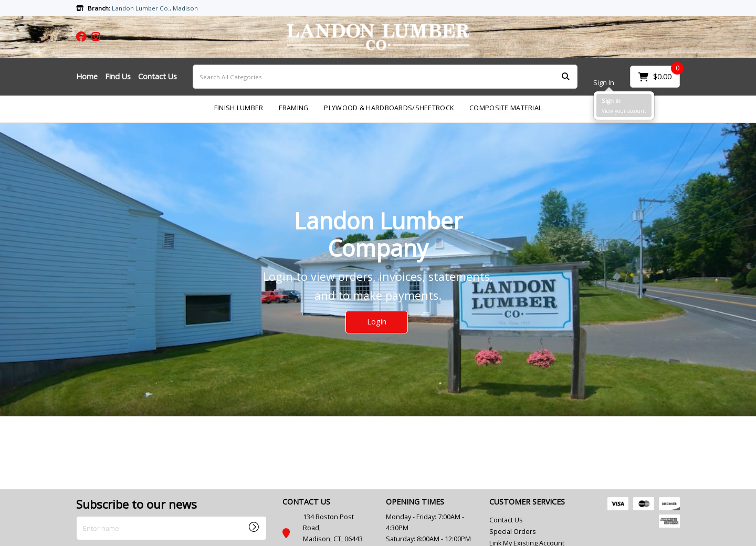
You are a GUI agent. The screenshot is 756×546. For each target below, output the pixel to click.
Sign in (611, 101)
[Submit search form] (565, 77)
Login (377, 322)
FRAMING (293, 108)
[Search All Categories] (385, 77)
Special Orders (513, 532)
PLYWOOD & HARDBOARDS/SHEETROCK (389, 108)
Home (87, 76)
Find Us (118, 76)
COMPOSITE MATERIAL (506, 108)
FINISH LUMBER (239, 108)
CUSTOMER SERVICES (527, 502)
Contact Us (157, 76)
